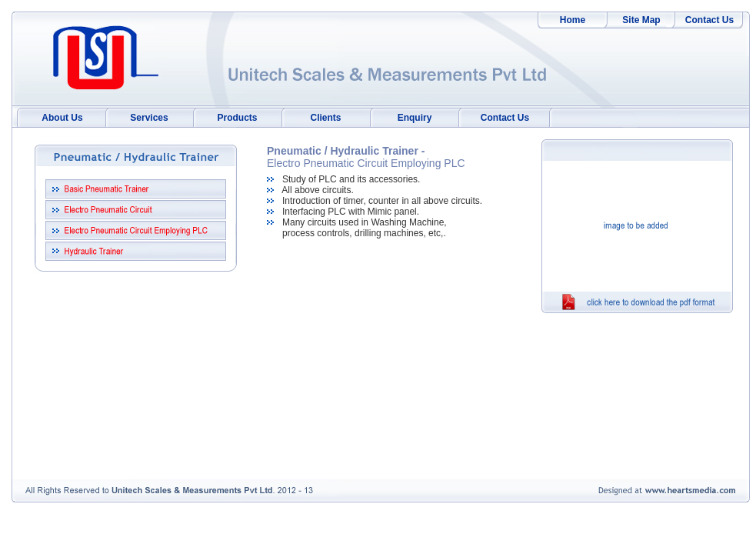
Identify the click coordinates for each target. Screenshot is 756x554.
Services (149, 118)
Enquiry (415, 118)
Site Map (641, 20)
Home (573, 20)
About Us (62, 118)
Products (237, 118)
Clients (325, 118)
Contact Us (709, 20)
